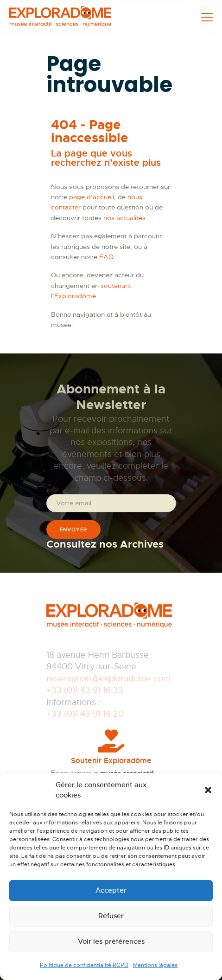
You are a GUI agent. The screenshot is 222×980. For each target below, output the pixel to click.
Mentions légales (155, 965)
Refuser (111, 916)
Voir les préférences (111, 941)
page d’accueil (92, 197)
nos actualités (124, 218)
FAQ (106, 257)
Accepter (111, 890)
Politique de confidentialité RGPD (84, 965)
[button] (208, 790)
